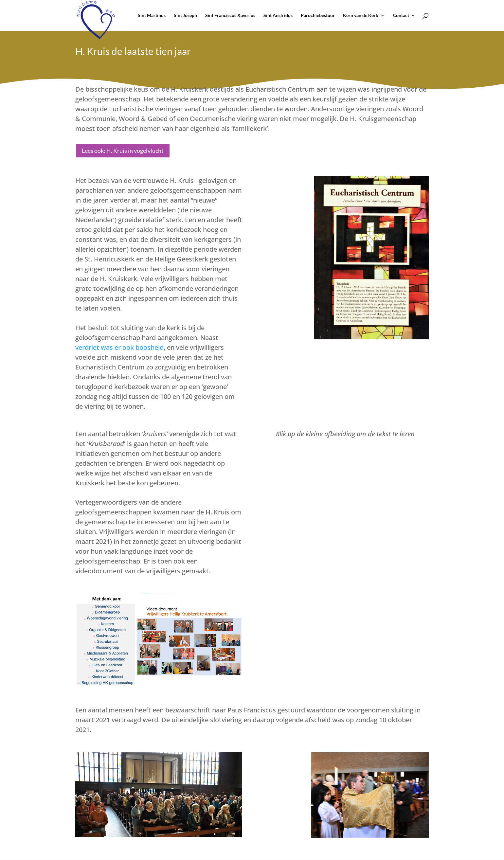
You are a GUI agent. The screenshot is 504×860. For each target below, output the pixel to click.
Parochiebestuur (318, 16)
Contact (401, 16)
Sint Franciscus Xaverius (230, 16)
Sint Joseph (185, 16)
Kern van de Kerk (361, 16)
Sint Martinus (152, 16)
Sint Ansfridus (278, 16)
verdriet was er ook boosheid (119, 347)
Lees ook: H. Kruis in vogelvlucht (123, 151)
